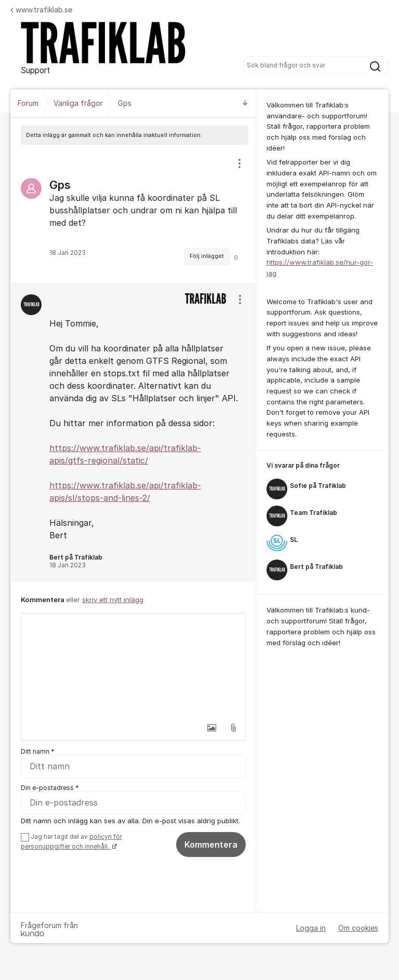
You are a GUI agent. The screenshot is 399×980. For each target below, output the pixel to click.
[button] (211, 728)
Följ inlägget (207, 256)
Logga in (311, 928)
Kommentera (211, 845)
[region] (133, 214)
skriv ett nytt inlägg (113, 600)
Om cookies (358, 928)
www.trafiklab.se (41, 10)
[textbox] (133, 665)
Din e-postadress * (50, 788)
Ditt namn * (38, 751)
